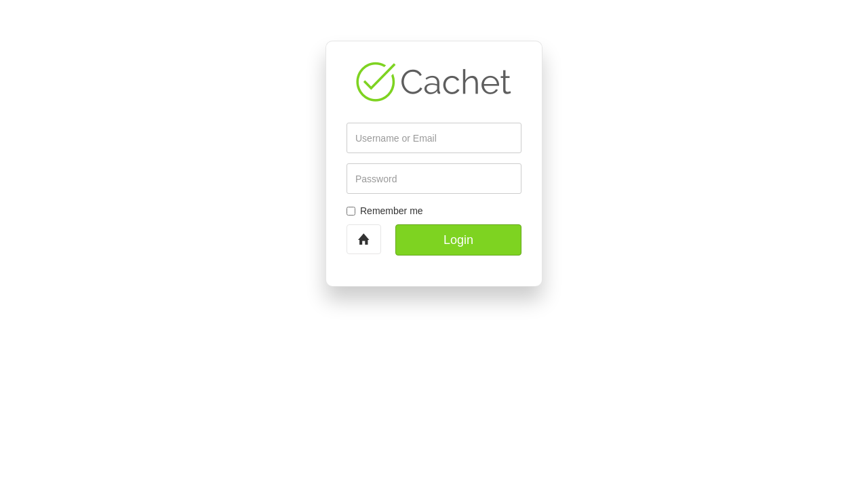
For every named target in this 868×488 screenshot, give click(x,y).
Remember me (385, 211)
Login (458, 240)
